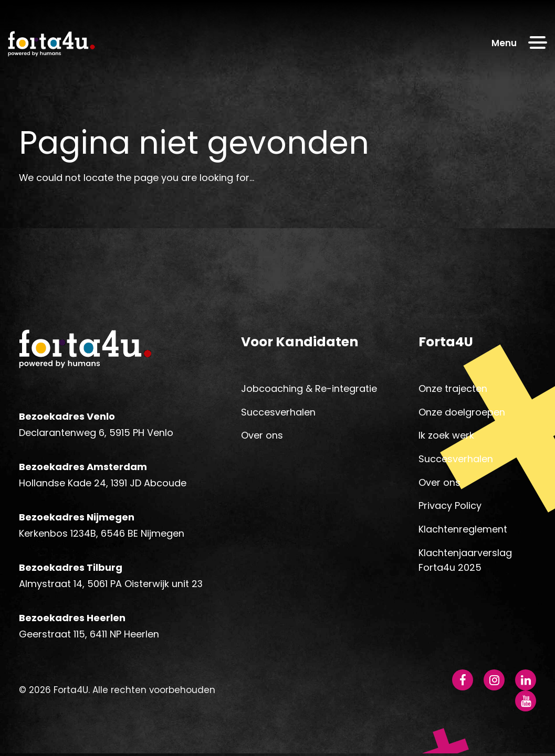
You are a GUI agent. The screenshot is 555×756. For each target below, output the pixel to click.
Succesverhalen (278, 414)
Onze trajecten (453, 390)
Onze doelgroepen (462, 414)
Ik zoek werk (446, 437)
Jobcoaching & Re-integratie (309, 390)
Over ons (262, 437)
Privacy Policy (450, 507)
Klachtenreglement (463, 531)
